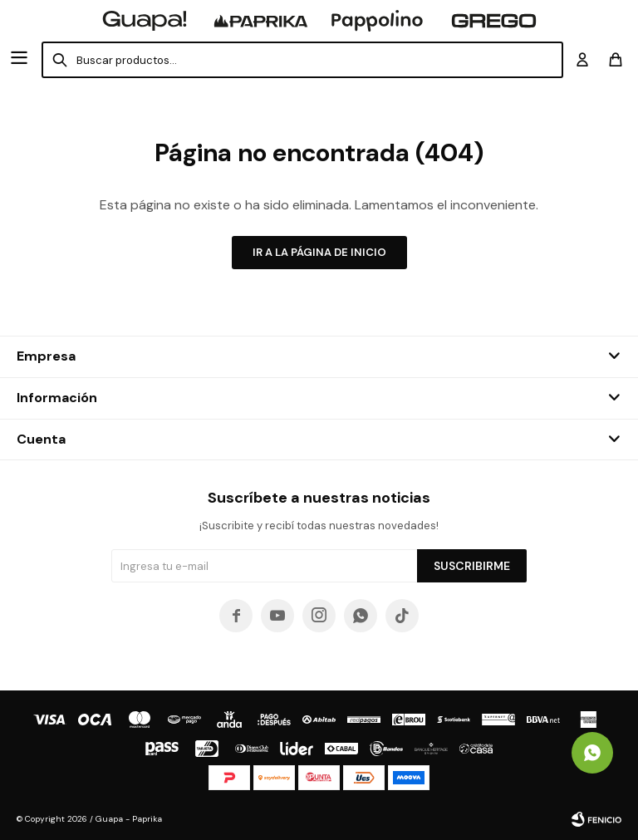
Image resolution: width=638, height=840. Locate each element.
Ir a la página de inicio (319, 252)
